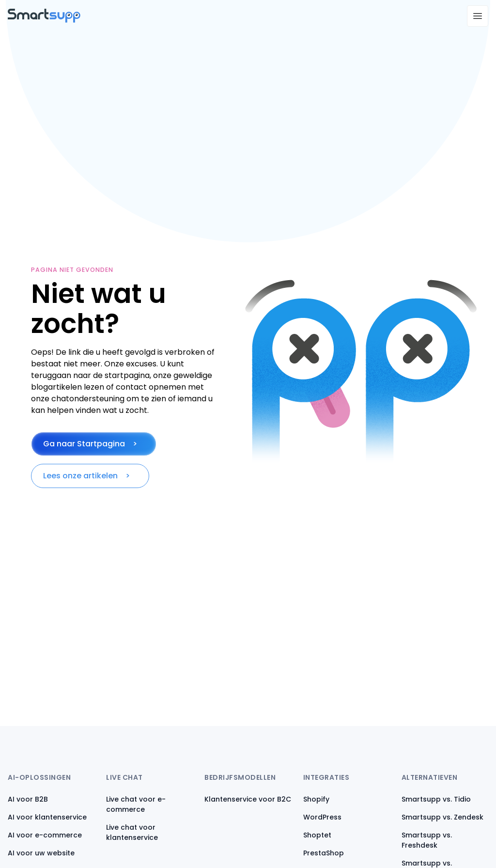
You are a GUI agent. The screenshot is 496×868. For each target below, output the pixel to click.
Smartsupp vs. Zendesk (442, 817)
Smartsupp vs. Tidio (436, 799)
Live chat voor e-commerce (136, 804)
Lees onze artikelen (80, 476)
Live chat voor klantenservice (132, 832)
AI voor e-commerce (45, 835)
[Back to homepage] (44, 20)
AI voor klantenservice (47, 817)
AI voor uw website (41, 853)
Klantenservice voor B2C (248, 799)
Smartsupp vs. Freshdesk (427, 840)
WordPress (322, 817)
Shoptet (317, 835)
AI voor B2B (28, 799)
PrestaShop (324, 853)
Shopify (316, 799)
